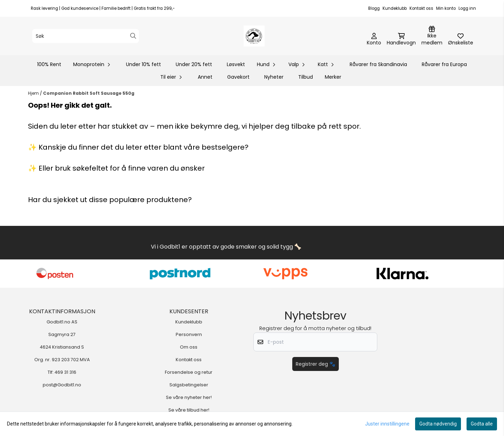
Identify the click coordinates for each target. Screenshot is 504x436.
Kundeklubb (395, 8)
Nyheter (274, 77)
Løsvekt (236, 64)
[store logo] (254, 36)
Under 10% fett (143, 64)
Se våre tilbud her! (189, 410)
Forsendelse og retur (189, 372)
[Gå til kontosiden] (374, 40)
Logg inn (467, 8)
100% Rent (49, 64)
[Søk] (86, 36)
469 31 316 (65, 372)
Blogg (374, 8)
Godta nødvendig (438, 424)
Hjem (34, 93)
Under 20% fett (194, 64)
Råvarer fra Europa (444, 64)
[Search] (133, 36)
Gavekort (238, 77)
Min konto (446, 8)
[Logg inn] (432, 36)
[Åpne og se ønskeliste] (461, 40)
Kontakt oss (421, 8)
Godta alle (482, 424)
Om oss (189, 347)
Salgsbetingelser (189, 385)
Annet (205, 77)
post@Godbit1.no (62, 385)
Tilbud (306, 77)
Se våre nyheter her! (189, 397)
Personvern (189, 334)
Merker (333, 77)
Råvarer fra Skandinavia (378, 64)
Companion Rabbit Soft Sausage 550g (89, 93)
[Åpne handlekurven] (401, 40)
